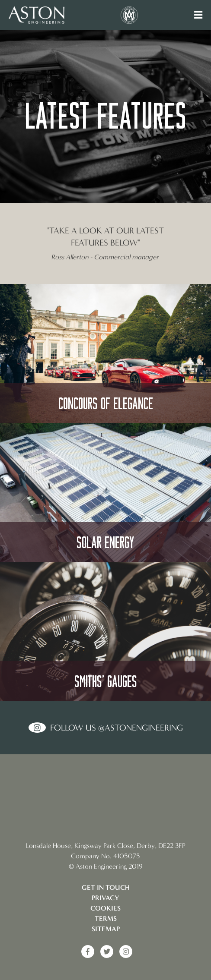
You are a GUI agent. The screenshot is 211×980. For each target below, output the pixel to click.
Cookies (105, 908)
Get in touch (106, 887)
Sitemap (106, 929)
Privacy (105, 898)
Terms (106, 919)
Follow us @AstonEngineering (117, 728)
